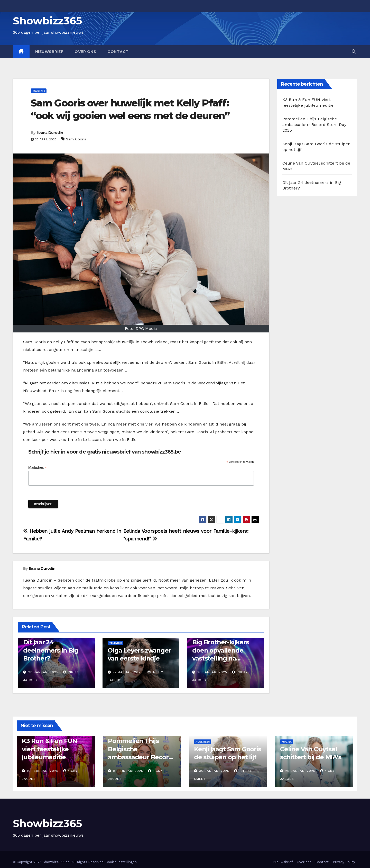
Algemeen (203, 742)
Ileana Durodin (50, 133)
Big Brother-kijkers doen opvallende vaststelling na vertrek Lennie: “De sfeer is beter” (222, 658)
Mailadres (38, 468)
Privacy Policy (344, 862)
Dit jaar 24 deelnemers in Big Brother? (51, 650)
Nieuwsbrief (49, 52)
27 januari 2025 (128, 672)
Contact (118, 52)
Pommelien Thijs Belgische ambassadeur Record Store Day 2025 (314, 125)
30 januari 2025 (215, 771)
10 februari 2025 (43, 771)
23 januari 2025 (212, 672)
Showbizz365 (47, 21)
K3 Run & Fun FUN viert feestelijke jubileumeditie (49, 749)
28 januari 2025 (43, 672)
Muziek (287, 742)
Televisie (39, 91)
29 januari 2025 (301, 771)
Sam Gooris (76, 139)
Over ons (85, 52)
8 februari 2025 (129, 771)
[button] (354, 52)
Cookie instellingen (121, 862)
